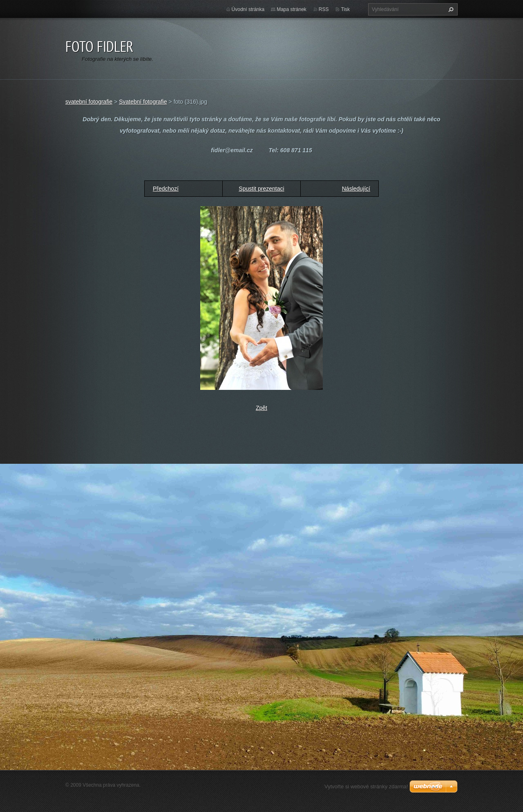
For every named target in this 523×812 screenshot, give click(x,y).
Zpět (261, 408)
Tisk (345, 9)
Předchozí (166, 189)
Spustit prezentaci (261, 189)
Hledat (450, 9)
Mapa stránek (292, 9)
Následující (356, 189)
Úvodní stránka (248, 9)
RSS (324, 9)
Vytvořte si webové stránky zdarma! (366, 786)
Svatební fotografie (143, 102)
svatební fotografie (89, 102)
